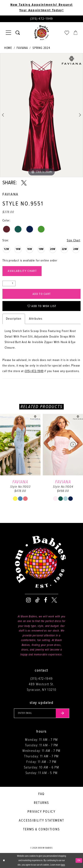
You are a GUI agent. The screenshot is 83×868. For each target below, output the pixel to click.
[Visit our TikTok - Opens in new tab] (37, 600)
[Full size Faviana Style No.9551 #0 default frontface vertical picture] (41, 115)
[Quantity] (9, 283)
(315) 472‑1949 (34, 371)
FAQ (41, 794)
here (63, 865)
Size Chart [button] (74, 240)
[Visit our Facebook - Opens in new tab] (46, 600)
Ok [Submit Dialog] (79, 860)
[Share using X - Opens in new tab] (24, 183)
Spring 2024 (41, 48)
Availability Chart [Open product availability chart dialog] (22, 271)
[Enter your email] (42, 713)
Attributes (36, 319)
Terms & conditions (41, 829)
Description (14, 319)
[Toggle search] (18, 33)
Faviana (22, 48)
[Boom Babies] (42, 33)
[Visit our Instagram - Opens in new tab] (28, 600)
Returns (41, 803)
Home (8, 48)
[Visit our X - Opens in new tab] (54, 600)
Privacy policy (41, 812)
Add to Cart (42, 294)
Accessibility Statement (41, 821)
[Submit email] (63, 713)
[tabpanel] (41, 115)
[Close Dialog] (4, 861)
